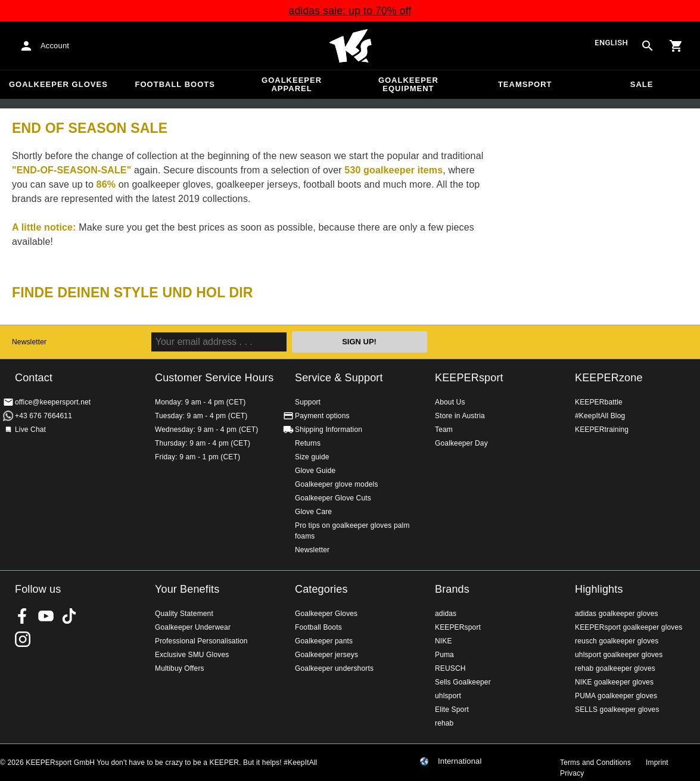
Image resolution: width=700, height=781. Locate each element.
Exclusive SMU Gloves (192, 655)
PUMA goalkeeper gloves (616, 696)
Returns (308, 443)
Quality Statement (184, 614)
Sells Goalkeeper (463, 682)
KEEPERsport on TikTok (69, 616)
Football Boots (175, 84)
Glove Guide (315, 471)
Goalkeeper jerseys (326, 655)
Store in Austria (460, 416)
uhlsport (448, 696)
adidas (446, 614)
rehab (444, 723)
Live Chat (30, 430)
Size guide (312, 457)
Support (308, 402)
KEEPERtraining (602, 430)
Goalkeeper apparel (292, 84)
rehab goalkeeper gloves (615, 668)
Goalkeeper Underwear (193, 627)
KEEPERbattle (599, 402)
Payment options (322, 416)
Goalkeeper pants (324, 641)
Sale (642, 84)
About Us (450, 402)
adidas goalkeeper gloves (617, 614)
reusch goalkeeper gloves (617, 641)
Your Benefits (187, 589)
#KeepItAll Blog (600, 416)
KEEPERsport (469, 378)
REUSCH (450, 668)
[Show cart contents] (676, 46)
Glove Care (313, 512)
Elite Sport (452, 710)
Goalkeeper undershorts (334, 668)
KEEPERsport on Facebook (23, 616)
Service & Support (339, 378)
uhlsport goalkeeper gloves (619, 655)
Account (55, 46)
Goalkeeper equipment (408, 84)
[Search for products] (648, 46)
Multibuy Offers (180, 668)
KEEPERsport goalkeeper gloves (629, 627)
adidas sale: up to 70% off (350, 11)
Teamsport (525, 84)
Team (444, 430)
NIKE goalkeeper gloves (614, 682)
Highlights (599, 589)
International (460, 761)
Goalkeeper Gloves (58, 84)
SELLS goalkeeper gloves (617, 710)
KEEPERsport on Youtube (46, 616)
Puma (444, 655)
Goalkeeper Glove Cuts (333, 498)
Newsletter (29, 342)
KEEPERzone (609, 378)
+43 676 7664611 (43, 416)
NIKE (444, 641)
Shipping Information (329, 430)
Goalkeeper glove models (337, 484)
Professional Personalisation (201, 641)
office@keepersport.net (53, 402)
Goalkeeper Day (461, 443)
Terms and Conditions (595, 763)
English (611, 43)
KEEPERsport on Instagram (23, 639)
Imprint (657, 763)
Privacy (572, 773)
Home (350, 46)
